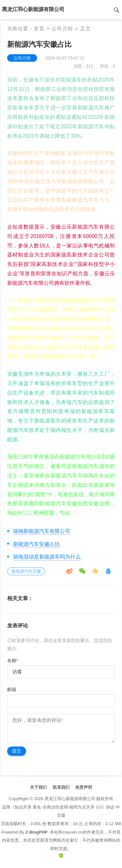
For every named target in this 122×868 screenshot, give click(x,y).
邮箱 (12, 689)
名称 (13, 660)
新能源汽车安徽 (26, 571)
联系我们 (61, 787)
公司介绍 (62, 28)
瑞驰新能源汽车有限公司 (42, 531)
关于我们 (38, 787)
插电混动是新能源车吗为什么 (47, 557)
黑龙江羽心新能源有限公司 (70, 799)
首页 (39, 28)
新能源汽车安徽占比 (36, 544)
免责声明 (84, 787)
